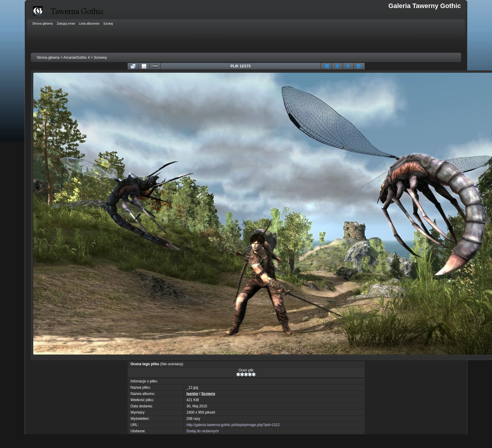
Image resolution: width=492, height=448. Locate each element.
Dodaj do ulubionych (203, 431)
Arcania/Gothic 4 (77, 58)
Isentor (192, 394)
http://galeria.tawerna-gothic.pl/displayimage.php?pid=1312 (233, 425)
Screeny (100, 58)
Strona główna (48, 58)
